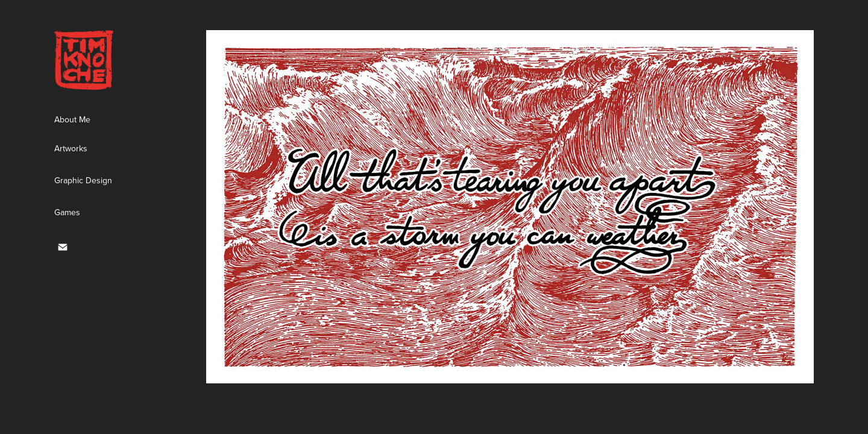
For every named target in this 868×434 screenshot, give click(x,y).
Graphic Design (83, 180)
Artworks (71, 148)
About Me (72, 119)
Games (67, 212)
